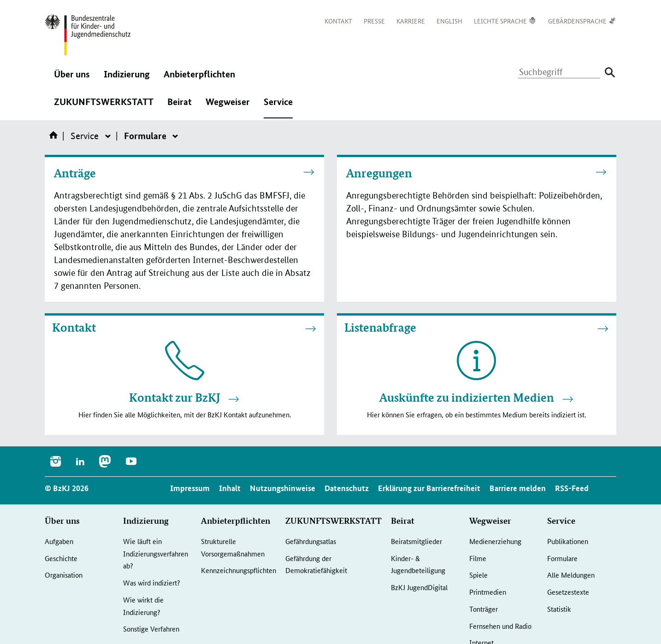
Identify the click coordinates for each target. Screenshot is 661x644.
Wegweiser (228, 106)
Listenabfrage (380, 328)
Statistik (559, 609)
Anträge (75, 173)
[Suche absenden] (610, 73)
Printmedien (488, 592)
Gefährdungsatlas (311, 541)
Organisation (64, 575)
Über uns (72, 79)
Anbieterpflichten (199, 79)
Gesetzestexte (568, 592)
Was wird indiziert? (152, 583)
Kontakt (74, 328)
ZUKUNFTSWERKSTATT (104, 106)
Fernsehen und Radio (500, 626)
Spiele (478, 575)
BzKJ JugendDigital (419, 587)
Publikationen (568, 541)
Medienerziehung (495, 541)
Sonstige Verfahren (151, 629)
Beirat (180, 106)
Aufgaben (59, 541)
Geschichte (61, 558)
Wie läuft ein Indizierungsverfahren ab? (156, 553)
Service (278, 106)
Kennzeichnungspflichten (239, 570)
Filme (478, 558)
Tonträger (484, 609)
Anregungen (379, 173)
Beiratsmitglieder (416, 541)
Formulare (562, 558)
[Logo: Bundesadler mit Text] (88, 35)
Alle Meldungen (571, 575)
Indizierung (127, 79)
